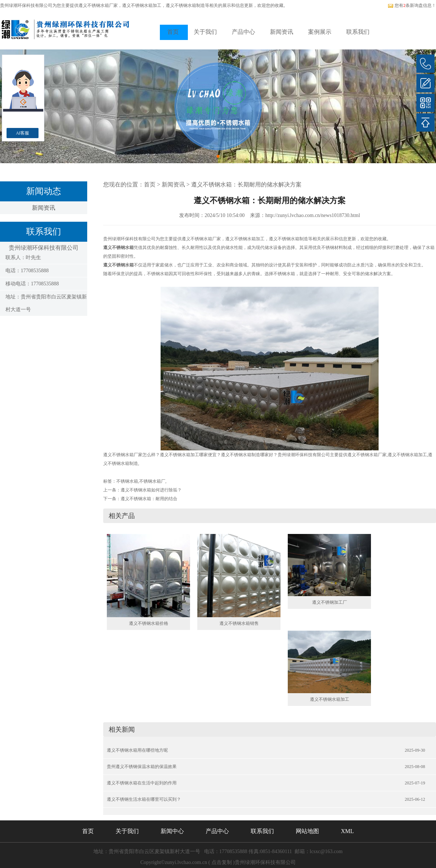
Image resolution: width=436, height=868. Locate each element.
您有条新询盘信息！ (412, 5)
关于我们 (205, 32)
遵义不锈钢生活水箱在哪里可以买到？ (144, 799)
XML (347, 831)
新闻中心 (172, 831)
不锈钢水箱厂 (152, 481)
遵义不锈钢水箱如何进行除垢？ (151, 490)
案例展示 (320, 32)
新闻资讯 (282, 32)
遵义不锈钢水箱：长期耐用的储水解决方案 (246, 184)
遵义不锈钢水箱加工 (330, 699)
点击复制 (222, 862)
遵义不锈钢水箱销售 (239, 623)
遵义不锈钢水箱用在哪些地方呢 (137, 750)
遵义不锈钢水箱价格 (149, 623)
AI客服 (23, 133)
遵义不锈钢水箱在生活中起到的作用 (142, 783)
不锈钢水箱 (127, 481)
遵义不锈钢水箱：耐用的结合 (149, 499)
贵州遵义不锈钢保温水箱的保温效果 (142, 767)
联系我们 (358, 32)
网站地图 (307, 831)
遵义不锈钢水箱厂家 (98, 5)
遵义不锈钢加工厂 (330, 602)
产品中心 (243, 32)
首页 (173, 32)
